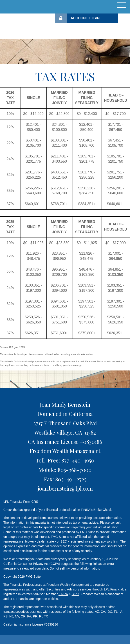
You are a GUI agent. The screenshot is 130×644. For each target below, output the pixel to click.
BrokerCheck (102, 510)
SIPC (75, 594)
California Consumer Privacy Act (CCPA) (32, 564)
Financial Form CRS (24, 502)
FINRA (63, 594)
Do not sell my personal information (74, 568)
